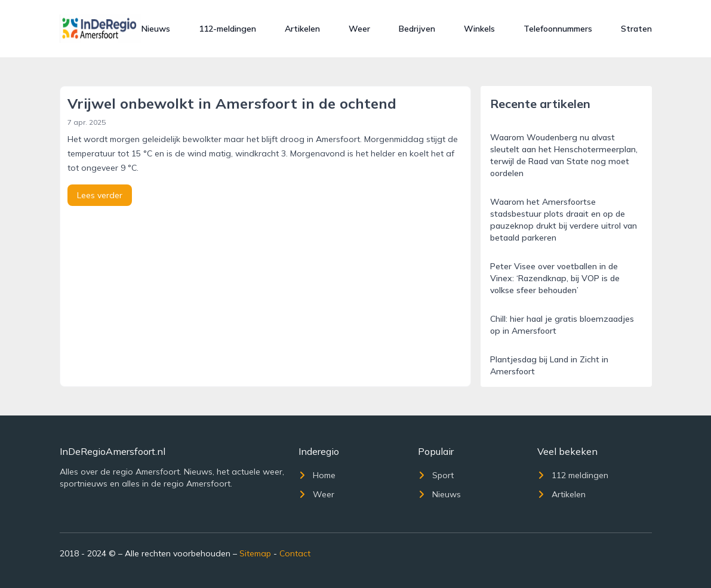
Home (317, 475)
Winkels (479, 29)
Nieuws (156, 29)
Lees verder (100, 195)
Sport (436, 475)
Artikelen (302, 29)
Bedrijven (417, 29)
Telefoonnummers (558, 29)
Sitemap (255, 553)
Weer (359, 29)
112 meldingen (573, 475)
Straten (636, 29)
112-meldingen (227, 29)
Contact (295, 553)
